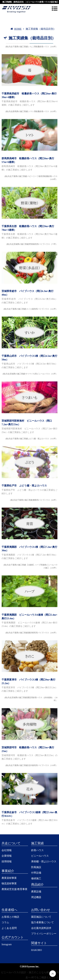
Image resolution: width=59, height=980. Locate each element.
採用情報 (7, 861)
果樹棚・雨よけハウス (44, 861)
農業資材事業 (9, 878)
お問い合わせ (41, 910)
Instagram (7, 944)
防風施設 (36, 867)
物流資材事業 (9, 883)
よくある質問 (9, 928)
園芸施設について (41, 917)
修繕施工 (36, 878)
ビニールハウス (40, 856)
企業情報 (7, 856)
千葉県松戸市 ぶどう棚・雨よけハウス (24, 486)
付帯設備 (36, 873)
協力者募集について (42, 922)
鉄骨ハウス (37, 850)
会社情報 (7, 850)
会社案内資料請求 (41, 928)
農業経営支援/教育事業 (14, 889)
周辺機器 (36, 897)
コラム (5, 922)
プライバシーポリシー (44, 934)
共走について (11, 843)
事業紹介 (8, 871)
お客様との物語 (10, 917)
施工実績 (37, 843)
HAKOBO (37, 950)
